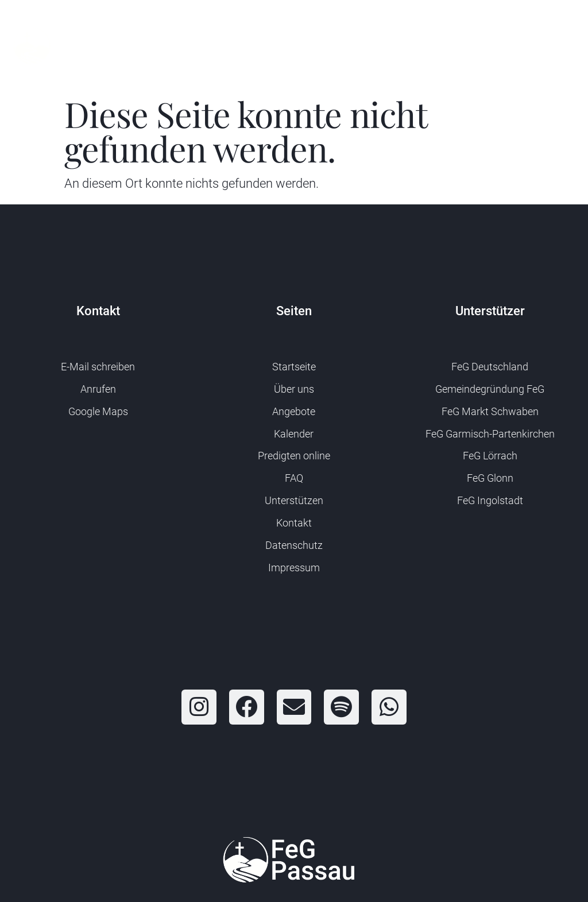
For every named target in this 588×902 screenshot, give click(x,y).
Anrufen (98, 389)
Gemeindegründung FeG (490, 389)
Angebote (294, 411)
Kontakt (294, 523)
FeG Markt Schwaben (490, 411)
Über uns (294, 389)
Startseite (294, 367)
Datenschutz (294, 545)
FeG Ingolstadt (490, 500)
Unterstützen (294, 500)
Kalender (294, 434)
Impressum (294, 568)
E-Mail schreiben (98, 367)
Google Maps (98, 411)
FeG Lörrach (490, 456)
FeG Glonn (490, 478)
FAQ (294, 478)
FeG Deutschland (490, 367)
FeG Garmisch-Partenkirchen (490, 434)
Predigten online (294, 456)
